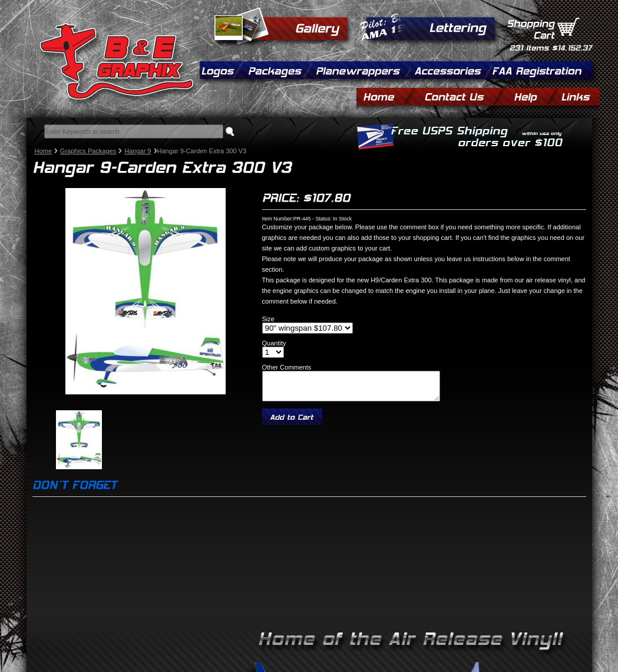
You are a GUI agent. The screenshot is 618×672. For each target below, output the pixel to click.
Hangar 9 (138, 151)
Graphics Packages (88, 151)
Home (43, 151)
